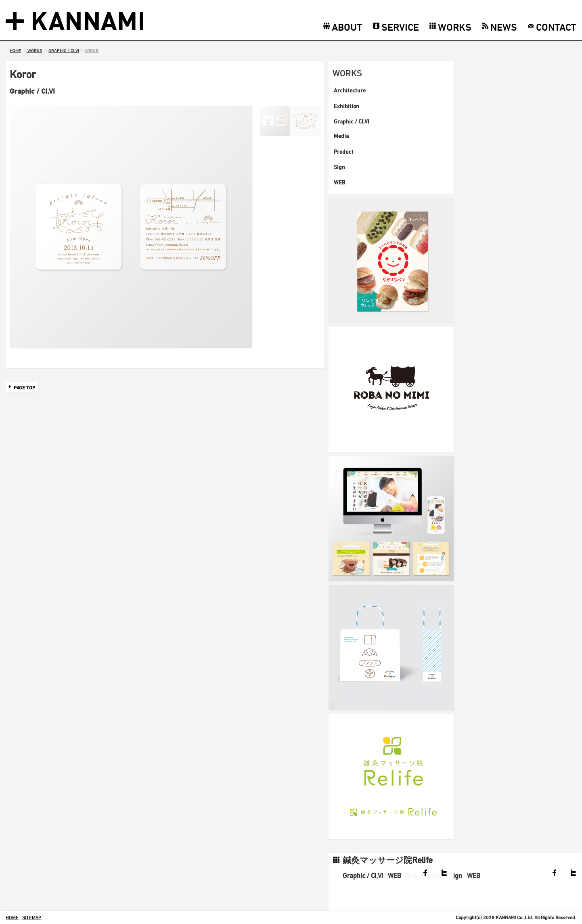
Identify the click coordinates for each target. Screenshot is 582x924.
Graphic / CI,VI (352, 121)
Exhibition (346, 106)
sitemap (32, 917)
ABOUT (347, 27)
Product (344, 152)
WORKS (455, 27)
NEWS (504, 27)
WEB (340, 182)
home (12, 917)
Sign (339, 167)
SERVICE (400, 27)
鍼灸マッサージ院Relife (388, 860)
